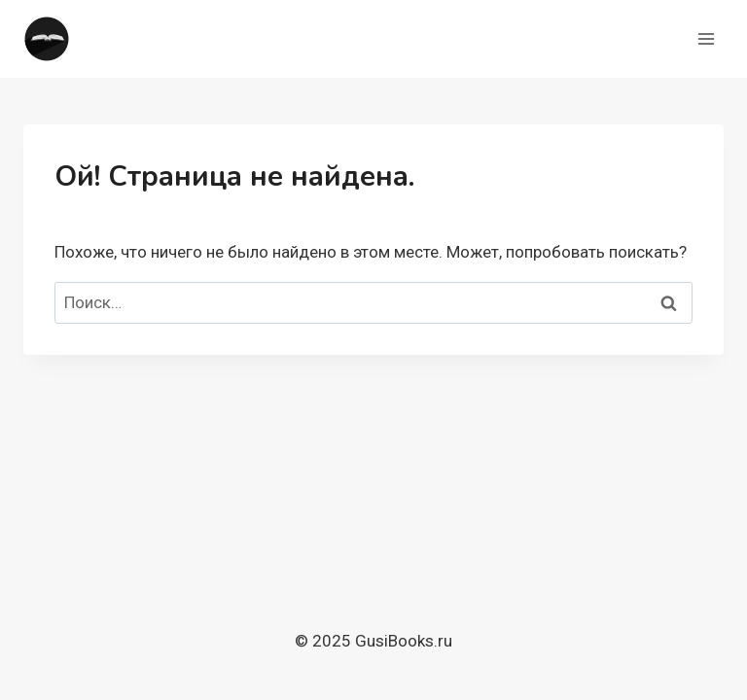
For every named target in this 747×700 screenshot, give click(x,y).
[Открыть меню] (706, 38)
